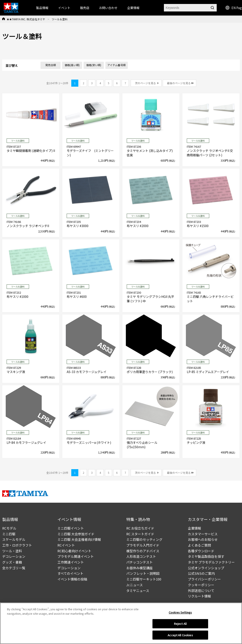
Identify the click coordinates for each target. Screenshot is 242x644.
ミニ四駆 (9, 534)
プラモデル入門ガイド (143, 545)
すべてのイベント (70, 573)
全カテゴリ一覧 (14, 568)
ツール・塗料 (12, 551)
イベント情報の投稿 (72, 579)
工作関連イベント (71, 562)
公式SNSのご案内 (201, 573)
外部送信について (201, 591)
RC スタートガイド (140, 534)
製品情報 (42, 8)
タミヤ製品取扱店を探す (206, 556)
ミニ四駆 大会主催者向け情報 (79, 539)
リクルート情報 (199, 596)
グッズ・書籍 (12, 562)
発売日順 (51, 65)
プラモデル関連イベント (76, 556)
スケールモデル (14, 539)
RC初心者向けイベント (74, 551)
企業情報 (194, 528)
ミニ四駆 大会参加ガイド (76, 534)
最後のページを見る (179, 83)
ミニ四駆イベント (71, 528)
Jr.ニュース (135, 585)
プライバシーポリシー (204, 579)
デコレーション (14, 556)
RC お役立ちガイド (140, 528)
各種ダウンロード (201, 551)
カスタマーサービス (203, 534)
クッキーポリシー (201, 585)
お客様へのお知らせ (203, 539)
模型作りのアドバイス (143, 551)
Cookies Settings (180, 614)
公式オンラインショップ (206, 568)
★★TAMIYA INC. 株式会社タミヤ (26, 19)
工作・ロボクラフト (17, 545)
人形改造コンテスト (141, 556)
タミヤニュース (138, 591)
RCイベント (66, 545)
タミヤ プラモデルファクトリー (211, 562)
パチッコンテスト (139, 562)
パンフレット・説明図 (143, 573)
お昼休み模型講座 (139, 568)
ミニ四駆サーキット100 (144, 579)
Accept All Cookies (180, 636)
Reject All (180, 625)
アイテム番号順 (116, 65)
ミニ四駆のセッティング (144, 539)
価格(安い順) (94, 65)
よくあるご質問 (199, 545)
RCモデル (9, 528)
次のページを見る (145, 83)
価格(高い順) (72, 65)
